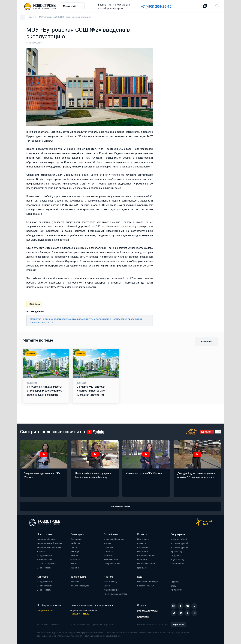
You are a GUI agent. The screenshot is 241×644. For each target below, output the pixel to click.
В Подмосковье (44, 556)
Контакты (143, 617)
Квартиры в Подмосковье (49, 547)
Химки (74, 547)
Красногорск (77, 539)
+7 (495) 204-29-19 (158, 7)
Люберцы (75, 543)
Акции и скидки (111, 590)
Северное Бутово (112, 564)
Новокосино (143, 552)
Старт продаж (177, 564)
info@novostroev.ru (46, 610)
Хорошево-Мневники (114, 539)
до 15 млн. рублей (179, 543)
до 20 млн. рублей (179, 547)
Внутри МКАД (177, 560)
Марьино (108, 556)
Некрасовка (143, 539)
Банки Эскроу (110, 582)
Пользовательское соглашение (152, 625)
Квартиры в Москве (46, 539)
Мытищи (75, 552)
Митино (108, 543)
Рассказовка (143, 547)
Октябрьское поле (146, 564)
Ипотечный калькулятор (116, 594)
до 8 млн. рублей (179, 539)
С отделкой (176, 556)
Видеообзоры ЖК (146, 586)
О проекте (143, 605)
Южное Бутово (111, 560)
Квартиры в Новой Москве (50, 543)
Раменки (142, 543)
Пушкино (75, 568)
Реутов (74, 564)
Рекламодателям (147, 611)
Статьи (174, 586)
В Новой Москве (45, 560)
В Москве (41, 552)
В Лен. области (44, 568)
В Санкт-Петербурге (46, 564)
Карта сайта (178, 625)
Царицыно (109, 547)
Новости (175, 582)
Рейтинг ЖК (176, 590)
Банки (107, 586)
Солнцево (108, 552)
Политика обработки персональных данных (92, 625)
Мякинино (142, 560)
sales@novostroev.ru (80, 614)
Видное (74, 556)
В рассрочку (176, 552)
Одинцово (75, 560)
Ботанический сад (146, 556)
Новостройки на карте (148, 582)
